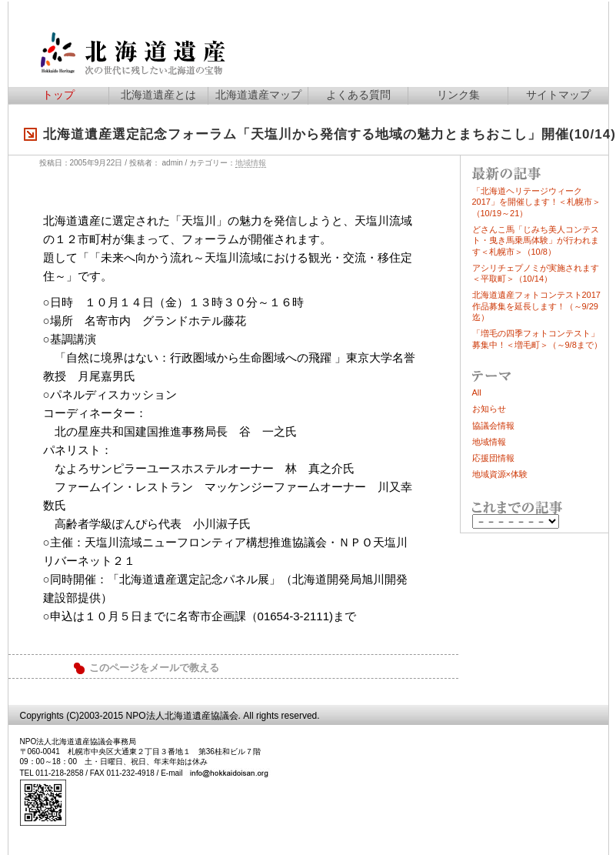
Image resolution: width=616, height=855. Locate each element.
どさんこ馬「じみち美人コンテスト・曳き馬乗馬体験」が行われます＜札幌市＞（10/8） (536, 240)
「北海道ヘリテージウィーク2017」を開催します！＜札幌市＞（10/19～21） (536, 202)
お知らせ (489, 409)
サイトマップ (558, 95)
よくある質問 (358, 95)
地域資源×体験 (500, 474)
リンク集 (458, 95)
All (477, 392)
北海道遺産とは (158, 95)
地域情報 (251, 163)
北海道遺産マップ (258, 95)
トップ (58, 95)
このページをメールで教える (154, 668)
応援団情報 (493, 458)
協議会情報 (493, 426)
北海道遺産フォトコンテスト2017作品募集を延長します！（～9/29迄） (536, 306)
